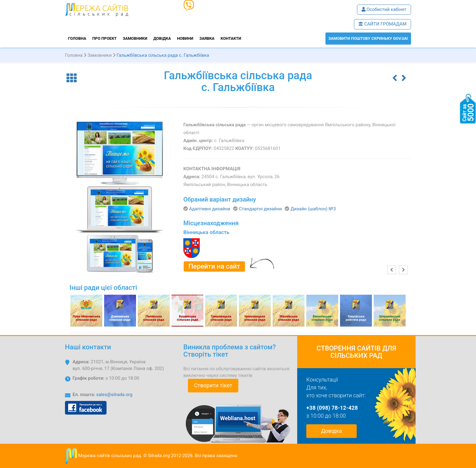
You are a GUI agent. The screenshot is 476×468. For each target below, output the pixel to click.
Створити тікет (213, 385)
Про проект (104, 38)
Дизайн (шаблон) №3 (313, 209)
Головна (77, 38)
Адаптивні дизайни (210, 209)
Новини (185, 38)
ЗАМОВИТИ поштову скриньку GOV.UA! (368, 38)
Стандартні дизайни (260, 209)
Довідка (162, 38)
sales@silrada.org (114, 395)
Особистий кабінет (384, 9)
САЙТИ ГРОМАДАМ (382, 24)
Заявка (207, 38)
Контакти (231, 38)
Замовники (135, 38)
